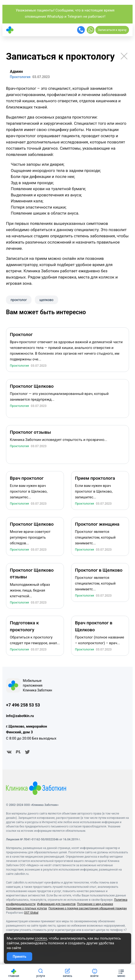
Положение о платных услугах (27, 909)
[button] (121, 972)
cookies (41, 938)
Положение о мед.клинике (95, 905)
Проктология (19, 367)
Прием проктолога (95, 479)
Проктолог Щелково (32, 387)
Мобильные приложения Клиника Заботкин (37, 686)
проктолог (19, 300)
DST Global (31, 914)
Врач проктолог (27, 479)
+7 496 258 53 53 (23, 706)
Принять (19, 957)
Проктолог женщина (97, 525)
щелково (46, 300)
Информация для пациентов (56, 905)
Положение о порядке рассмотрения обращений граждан (88, 909)
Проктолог (21, 335)
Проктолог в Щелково (99, 571)
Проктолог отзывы (30, 433)
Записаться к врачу (112, 30)
